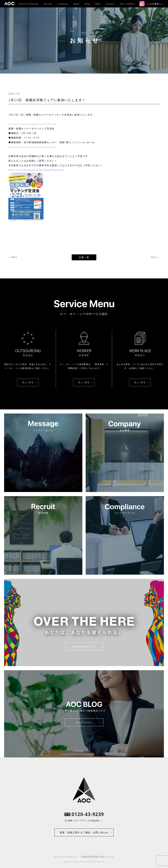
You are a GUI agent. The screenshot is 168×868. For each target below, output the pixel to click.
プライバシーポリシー (66, 857)
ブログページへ (84, 722)
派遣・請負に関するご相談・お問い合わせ (84, 832)
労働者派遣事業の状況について (98, 857)
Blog (87, 4)
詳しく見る (28, 382)
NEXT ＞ (155, 257)
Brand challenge (29, 4)
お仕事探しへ (155, 4)
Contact (110, 4)
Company (63, 4)
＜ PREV (13, 257)
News (76, 4)
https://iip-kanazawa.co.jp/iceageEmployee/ (36, 170)
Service (48, 4)
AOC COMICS (127, 4)
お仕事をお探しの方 (84, 646)
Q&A (98, 4)
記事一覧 (84, 257)
